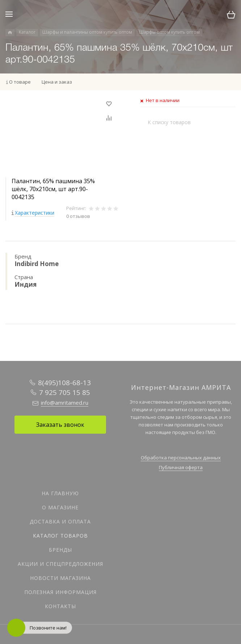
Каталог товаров (60, 536)
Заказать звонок (60, 425)
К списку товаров (169, 122)
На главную (60, 493)
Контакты (60, 606)
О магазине (60, 507)
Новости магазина (60, 578)
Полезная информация (60, 592)
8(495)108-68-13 (64, 383)
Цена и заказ (57, 82)
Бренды (60, 550)
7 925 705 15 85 (65, 392)
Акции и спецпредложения (60, 564)
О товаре (20, 82)
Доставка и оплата (60, 521)
